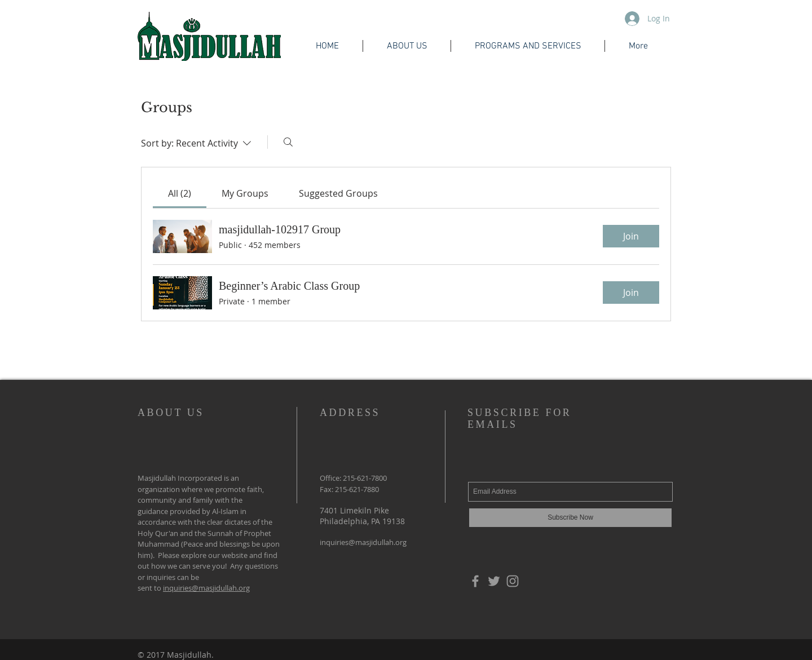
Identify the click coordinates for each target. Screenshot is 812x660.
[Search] (288, 142)
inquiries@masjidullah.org (206, 588)
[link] (180, 193)
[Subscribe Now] (570, 518)
